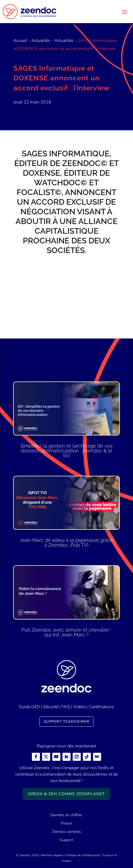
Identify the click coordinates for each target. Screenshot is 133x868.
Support (66, 840)
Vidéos (80, 707)
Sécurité (51, 707)
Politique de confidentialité (83, 855)
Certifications (102, 707)
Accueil (20, 41)
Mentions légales (52, 855)
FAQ (66, 707)
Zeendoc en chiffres (66, 815)
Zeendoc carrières (66, 832)
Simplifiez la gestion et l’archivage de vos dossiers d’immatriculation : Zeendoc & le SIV (66, 451)
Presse (66, 823)
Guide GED (29, 707)
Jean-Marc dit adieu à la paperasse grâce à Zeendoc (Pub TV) (66, 543)
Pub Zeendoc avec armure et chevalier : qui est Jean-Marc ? (66, 632)
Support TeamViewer (66, 722)
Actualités (41, 41)
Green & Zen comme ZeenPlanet (66, 794)
